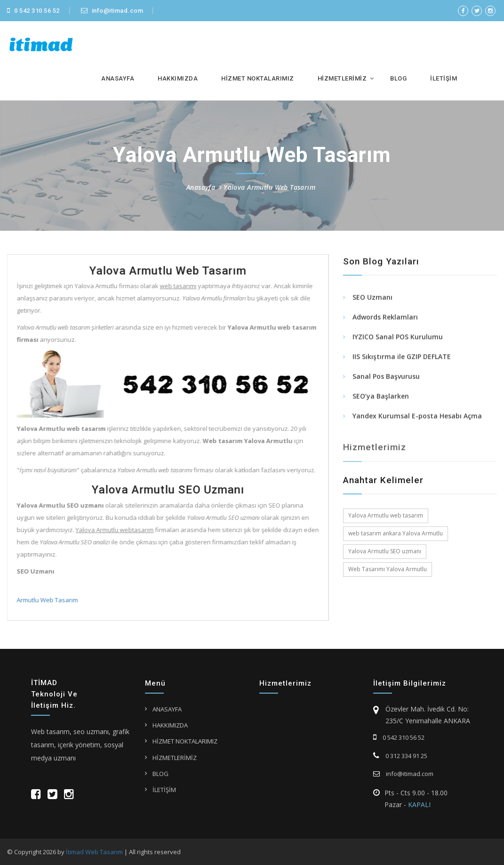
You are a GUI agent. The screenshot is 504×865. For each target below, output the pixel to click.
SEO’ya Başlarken (381, 397)
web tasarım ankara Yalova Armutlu (396, 533)
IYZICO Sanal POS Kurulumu (398, 338)
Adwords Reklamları (385, 318)
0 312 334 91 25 (400, 756)
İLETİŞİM (444, 78)
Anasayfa (201, 187)
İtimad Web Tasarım (94, 852)
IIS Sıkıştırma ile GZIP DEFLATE (402, 358)
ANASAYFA (118, 78)
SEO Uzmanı (372, 298)
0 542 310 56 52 (33, 11)
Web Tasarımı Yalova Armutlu (388, 569)
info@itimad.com (112, 11)
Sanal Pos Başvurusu (386, 377)
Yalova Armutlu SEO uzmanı (385, 551)
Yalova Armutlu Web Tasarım (269, 187)
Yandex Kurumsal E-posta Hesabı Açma (417, 417)
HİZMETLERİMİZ (342, 78)
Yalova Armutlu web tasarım (386, 515)
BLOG (398, 78)
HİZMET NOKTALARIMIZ (258, 78)
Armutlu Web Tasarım (46, 600)
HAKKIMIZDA (178, 78)
